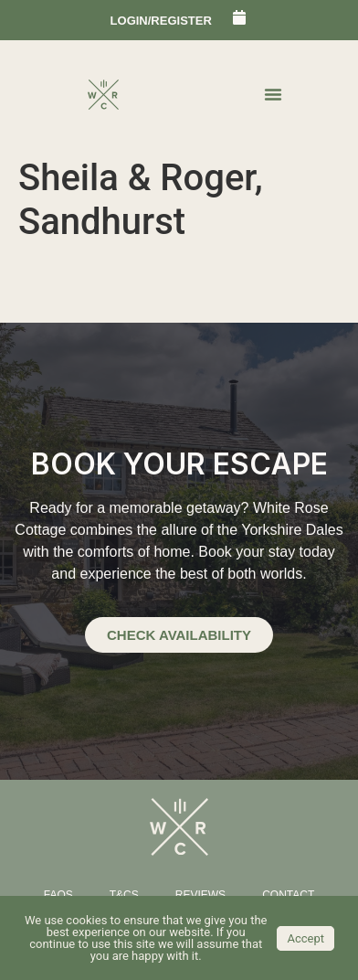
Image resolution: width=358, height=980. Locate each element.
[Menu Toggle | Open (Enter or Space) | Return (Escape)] (273, 94)
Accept (305, 938)
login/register (161, 21)
